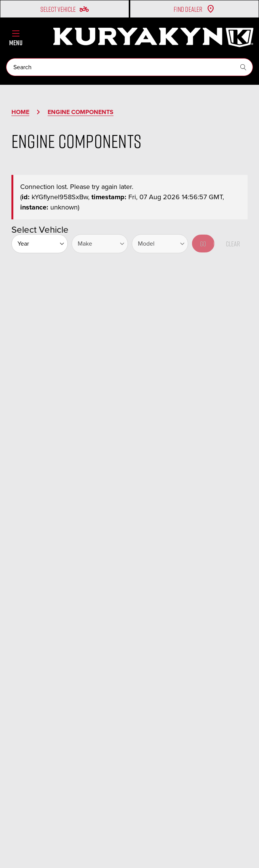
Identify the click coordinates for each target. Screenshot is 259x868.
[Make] (100, 244)
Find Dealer (194, 9)
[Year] (40, 244)
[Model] (160, 244)
